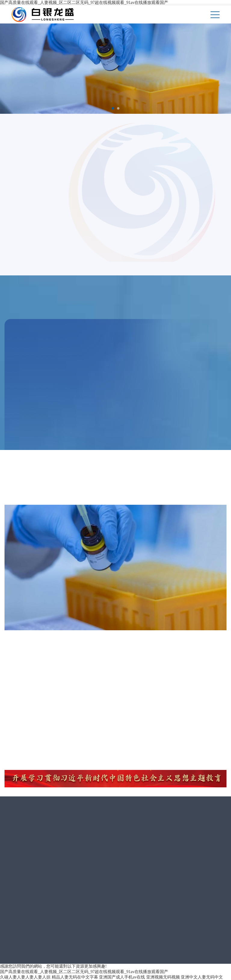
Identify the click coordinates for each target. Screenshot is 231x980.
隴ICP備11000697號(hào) (167, 909)
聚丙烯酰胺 (30, 377)
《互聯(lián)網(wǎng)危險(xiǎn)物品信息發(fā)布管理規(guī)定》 (159, 955)
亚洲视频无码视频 (163, 977)
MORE (26, 427)
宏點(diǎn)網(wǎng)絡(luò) (157, 918)
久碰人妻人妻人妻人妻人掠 (25, 977)
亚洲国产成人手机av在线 (122, 977)
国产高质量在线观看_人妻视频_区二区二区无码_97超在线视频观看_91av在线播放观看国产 (84, 3)
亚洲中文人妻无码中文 (202, 977)
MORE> (18, 201)
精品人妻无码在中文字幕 (75, 977)
